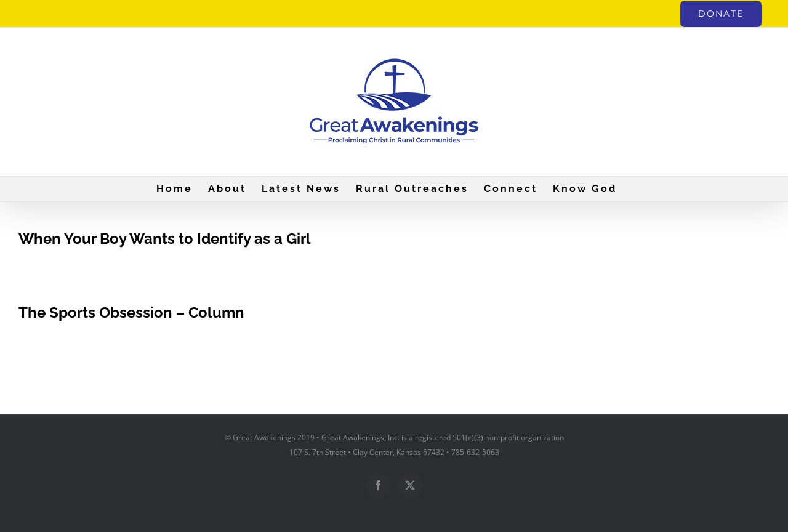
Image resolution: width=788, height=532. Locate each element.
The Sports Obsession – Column (131, 312)
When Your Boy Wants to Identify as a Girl (165, 239)
